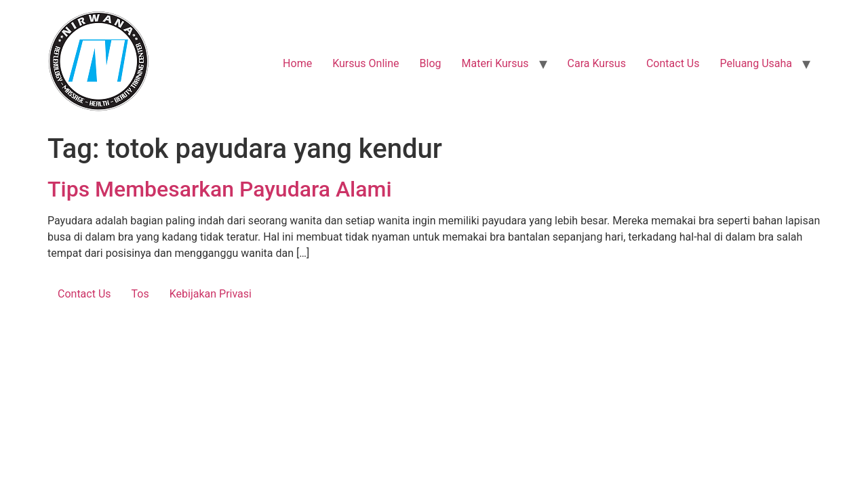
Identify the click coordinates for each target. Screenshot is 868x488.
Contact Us (673, 63)
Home (297, 63)
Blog (431, 63)
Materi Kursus (495, 63)
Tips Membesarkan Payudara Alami (220, 189)
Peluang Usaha (756, 63)
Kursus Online (366, 63)
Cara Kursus (597, 63)
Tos (140, 294)
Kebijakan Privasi (211, 294)
